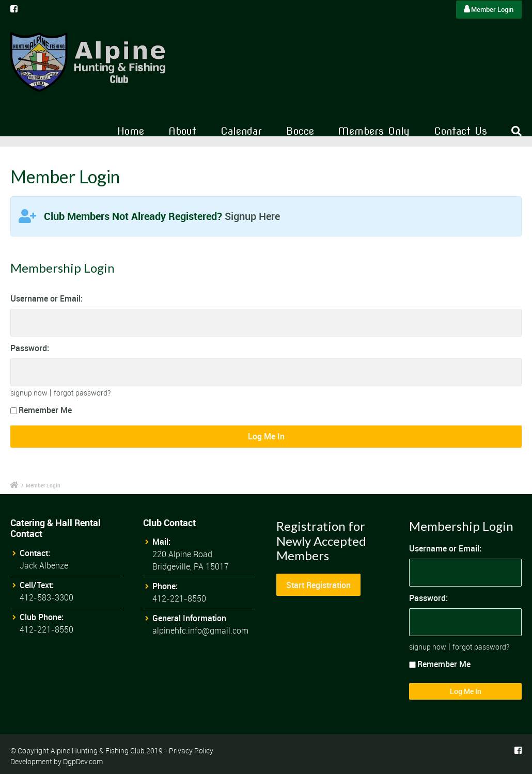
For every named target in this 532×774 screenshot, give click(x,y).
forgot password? (82, 393)
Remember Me (41, 410)
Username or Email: (46, 298)
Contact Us (460, 131)
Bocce (300, 131)
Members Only (374, 131)
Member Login (489, 9)
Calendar (241, 131)
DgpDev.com (83, 761)
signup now (29, 393)
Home (131, 131)
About (182, 131)
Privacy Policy (191, 751)
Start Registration (318, 585)
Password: (30, 348)
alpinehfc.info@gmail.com (200, 630)
